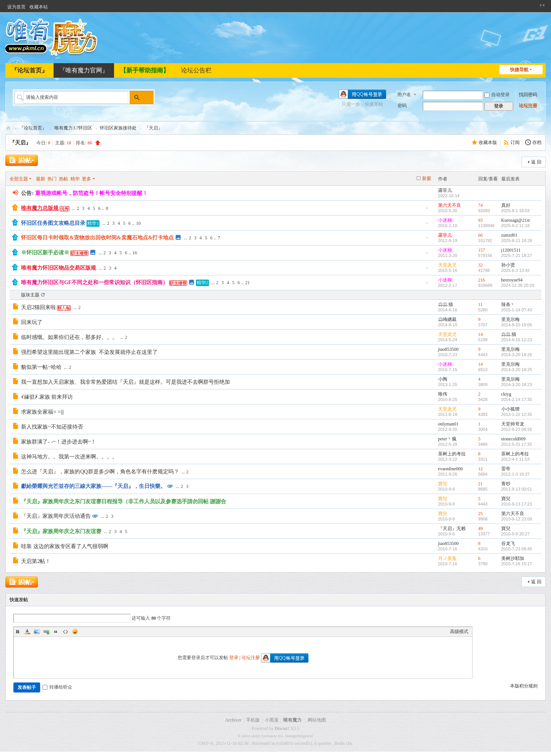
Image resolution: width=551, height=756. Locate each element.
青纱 (506, 484)
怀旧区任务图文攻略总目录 (53, 223)
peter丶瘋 (447, 439)
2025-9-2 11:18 (516, 226)
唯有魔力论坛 (8, 128)
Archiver (233, 720)
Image (37, 632)
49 (481, 529)
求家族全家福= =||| (42, 412)
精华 (75, 179)
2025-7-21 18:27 (517, 255)
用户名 (404, 95)
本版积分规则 (524, 686)
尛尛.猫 (446, 304)
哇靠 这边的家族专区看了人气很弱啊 (66, 546)
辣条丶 (508, 304)
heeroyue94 (512, 280)
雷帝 (506, 469)
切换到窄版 (542, 5)
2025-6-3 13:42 (516, 270)
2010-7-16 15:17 (517, 564)
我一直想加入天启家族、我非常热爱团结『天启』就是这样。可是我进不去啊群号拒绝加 (126, 382)
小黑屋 (272, 720)
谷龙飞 (508, 543)
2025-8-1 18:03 (516, 211)
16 (135, 253)
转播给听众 (57, 687)
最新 (41, 179)
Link (46, 632)
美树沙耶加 (513, 558)
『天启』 (20, 143)
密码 (402, 106)
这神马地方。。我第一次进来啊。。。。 (69, 457)
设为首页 (16, 7)
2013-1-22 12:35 (517, 414)
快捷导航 (519, 70)
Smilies (75, 632)
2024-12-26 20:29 (518, 285)
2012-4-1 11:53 (516, 459)
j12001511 (511, 250)
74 (481, 205)
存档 (537, 142)
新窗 (427, 178)
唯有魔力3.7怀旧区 (73, 128)
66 (481, 235)
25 (481, 514)
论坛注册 (528, 106)
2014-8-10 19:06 (517, 325)
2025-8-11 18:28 (517, 241)
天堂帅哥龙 (513, 424)
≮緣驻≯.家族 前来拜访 (47, 397)
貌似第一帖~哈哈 (41, 367)
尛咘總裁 (447, 319)
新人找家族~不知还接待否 (52, 427)
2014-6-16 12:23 (517, 340)
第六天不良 (450, 205)
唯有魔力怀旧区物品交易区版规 (59, 268)
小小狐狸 (510, 409)
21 (248, 283)
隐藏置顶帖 (427, 210)
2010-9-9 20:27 (516, 534)
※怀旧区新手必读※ (45, 253)
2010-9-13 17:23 (517, 504)
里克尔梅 (510, 319)
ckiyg (506, 394)
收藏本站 (39, 7)
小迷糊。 (447, 220)
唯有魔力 (292, 720)
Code (65, 632)
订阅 (515, 142)
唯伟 (443, 394)
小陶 (443, 379)
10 (138, 223)
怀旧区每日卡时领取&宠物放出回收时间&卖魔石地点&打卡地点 (97, 238)
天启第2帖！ (36, 561)
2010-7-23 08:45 (517, 549)
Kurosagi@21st (516, 220)
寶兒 (443, 484)
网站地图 (317, 720)
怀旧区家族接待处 (118, 128)
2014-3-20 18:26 (517, 355)
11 (481, 304)
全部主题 (19, 179)
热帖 (64, 179)
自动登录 (497, 95)
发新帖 (21, 161)
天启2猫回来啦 (38, 307)
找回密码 (528, 95)
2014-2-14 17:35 (517, 399)
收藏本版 (488, 142)
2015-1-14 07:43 (517, 310)
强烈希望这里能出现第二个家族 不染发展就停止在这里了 (91, 352)
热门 (52, 179)
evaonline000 (451, 469)
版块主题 (30, 295)
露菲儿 (445, 190)
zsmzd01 (509, 235)
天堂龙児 (447, 265)
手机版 (253, 720)
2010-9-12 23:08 (517, 519)
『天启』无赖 (452, 529)
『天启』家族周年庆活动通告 (56, 516)
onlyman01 (448, 424)
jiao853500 (448, 349)
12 (481, 469)
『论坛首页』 (29, 70)
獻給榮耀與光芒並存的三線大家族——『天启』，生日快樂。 (93, 486)
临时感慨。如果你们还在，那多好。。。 (69, 337)
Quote (56, 632)
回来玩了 (32, 322)
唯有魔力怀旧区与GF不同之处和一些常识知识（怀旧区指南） (94, 282)
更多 (86, 179)
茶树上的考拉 (452, 454)
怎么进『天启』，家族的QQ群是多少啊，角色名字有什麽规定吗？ (100, 472)
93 (481, 220)
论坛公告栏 (196, 70)
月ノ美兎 (447, 558)
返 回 (536, 162)
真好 (506, 205)
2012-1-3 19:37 (516, 474)
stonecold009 (514, 439)
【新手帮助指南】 (145, 70)
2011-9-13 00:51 (517, 489)
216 (482, 280)
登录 (234, 658)
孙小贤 (508, 265)
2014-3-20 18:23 (517, 385)
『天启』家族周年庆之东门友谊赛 (61, 531)
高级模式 (459, 632)
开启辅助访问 (535, 5)
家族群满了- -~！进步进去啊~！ (59, 442)
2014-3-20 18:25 (517, 370)
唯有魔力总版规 (40, 208)
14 (481, 334)
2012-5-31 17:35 (517, 444)
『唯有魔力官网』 (84, 70)
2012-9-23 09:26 (517, 429)
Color (27, 632)
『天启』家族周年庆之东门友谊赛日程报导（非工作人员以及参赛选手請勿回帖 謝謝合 (124, 502)
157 (482, 250)
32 (481, 265)
